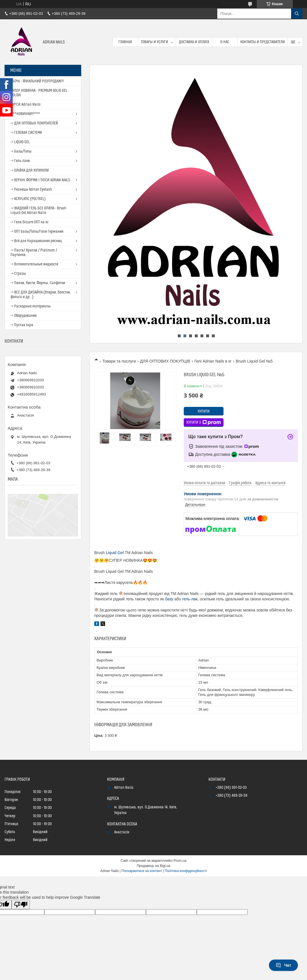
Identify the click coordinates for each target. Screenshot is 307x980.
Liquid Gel (115, 553)
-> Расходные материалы (31, 306)
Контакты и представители (263, 42)
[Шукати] (297, 14)
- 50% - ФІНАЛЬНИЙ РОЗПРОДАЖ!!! (37, 81)
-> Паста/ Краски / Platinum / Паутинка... (34, 253)
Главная (125, 42)
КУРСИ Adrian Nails (26, 105)
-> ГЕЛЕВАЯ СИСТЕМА (26, 133)
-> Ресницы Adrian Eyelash (31, 190)
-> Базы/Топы (21, 151)
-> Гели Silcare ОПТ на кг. (30, 222)
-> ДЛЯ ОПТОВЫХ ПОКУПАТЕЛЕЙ (34, 123)
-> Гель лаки (20, 161)
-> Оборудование (24, 316)
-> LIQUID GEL (20, 142)
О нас (225, 42)
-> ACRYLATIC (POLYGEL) (28, 199)
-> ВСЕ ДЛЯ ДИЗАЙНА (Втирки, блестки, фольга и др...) (41, 295)
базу (169, 599)
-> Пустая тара (22, 325)
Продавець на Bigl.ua (153, 866)
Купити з (204, 423)
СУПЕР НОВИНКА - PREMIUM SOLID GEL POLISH (39, 93)
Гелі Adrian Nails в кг (213, 361)
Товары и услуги (154, 42)
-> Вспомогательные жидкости (34, 264)
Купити (204, 411)
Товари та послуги (119, 361)
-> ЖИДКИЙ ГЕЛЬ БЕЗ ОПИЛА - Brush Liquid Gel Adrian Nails (38, 211)
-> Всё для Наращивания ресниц (36, 241)
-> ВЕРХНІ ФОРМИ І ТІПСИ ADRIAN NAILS (40, 180)
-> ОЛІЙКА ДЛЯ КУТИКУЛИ (30, 170)
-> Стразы (18, 274)
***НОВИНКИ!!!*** (25, 114)
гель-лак (190, 599)
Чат (283, 965)
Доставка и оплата (194, 42)
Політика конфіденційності (186, 871)
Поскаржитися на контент (142, 871)
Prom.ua (180, 861)
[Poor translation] (21, 905)
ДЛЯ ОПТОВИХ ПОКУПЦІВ (165, 361)
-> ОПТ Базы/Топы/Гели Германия (37, 232)
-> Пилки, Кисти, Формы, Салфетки (38, 283)
